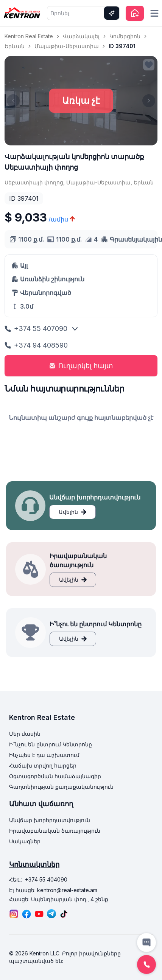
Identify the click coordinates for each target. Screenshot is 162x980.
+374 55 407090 (36, 328)
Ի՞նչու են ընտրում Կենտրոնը (51, 744)
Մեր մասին (25, 734)
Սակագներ (25, 841)
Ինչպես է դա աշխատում (44, 755)
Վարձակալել (81, 36)
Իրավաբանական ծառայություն (55, 831)
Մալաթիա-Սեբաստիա (67, 46)
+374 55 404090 (46, 879)
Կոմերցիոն (125, 36)
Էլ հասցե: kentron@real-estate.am (53, 890)
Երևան (15, 46)
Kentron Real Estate (29, 36)
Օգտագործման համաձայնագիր (55, 776)
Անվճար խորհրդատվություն (50, 820)
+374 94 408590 (36, 345)
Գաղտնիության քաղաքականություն (61, 787)
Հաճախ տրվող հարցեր (43, 765)
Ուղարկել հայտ (81, 366)
